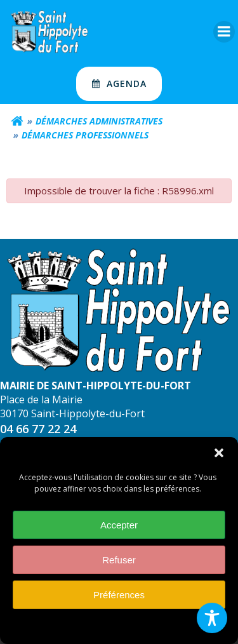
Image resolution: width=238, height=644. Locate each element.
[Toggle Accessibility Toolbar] (212, 618)
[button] (219, 455)
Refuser (119, 561)
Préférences (119, 596)
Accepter (119, 526)
